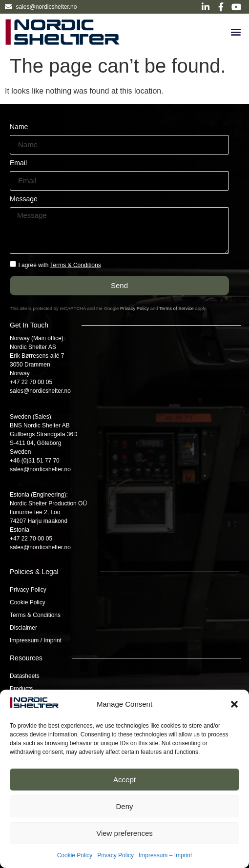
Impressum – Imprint (165, 855)
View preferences (124, 833)
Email (18, 163)
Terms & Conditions (76, 265)
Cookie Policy (75, 855)
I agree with (59, 265)
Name (19, 127)
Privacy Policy (115, 855)
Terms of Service (176, 308)
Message (24, 199)
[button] (234, 704)
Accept (124, 780)
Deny (124, 806)
